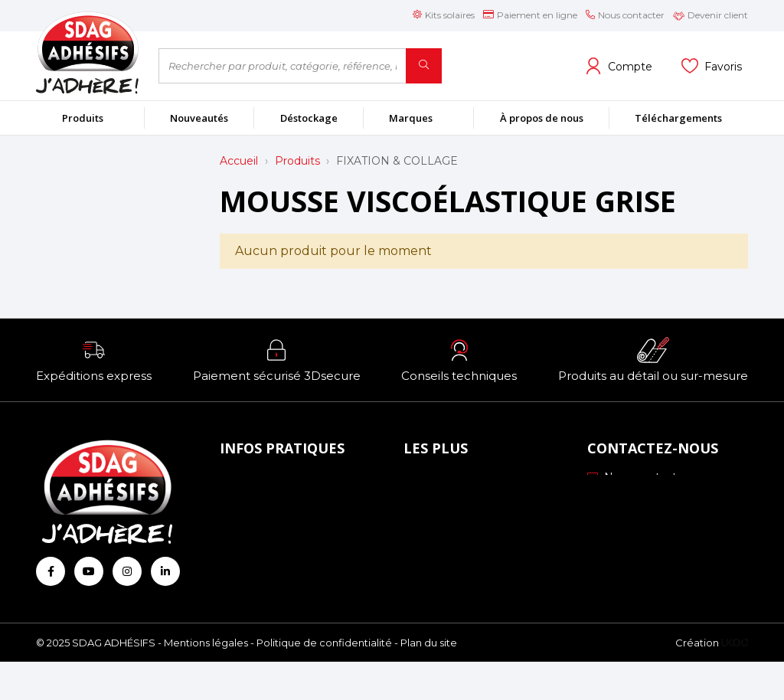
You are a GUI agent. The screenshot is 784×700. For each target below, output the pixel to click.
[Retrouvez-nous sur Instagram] (127, 571)
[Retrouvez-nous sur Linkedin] (165, 571)
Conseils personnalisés (468, 565)
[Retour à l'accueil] (86, 52)
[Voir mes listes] (712, 66)
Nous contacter (637, 477)
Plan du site (429, 680)
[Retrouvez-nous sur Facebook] (51, 571)
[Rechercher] (424, 66)
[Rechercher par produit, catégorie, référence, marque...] (283, 66)
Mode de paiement (276, 502)
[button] (94, 360)
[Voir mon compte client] (619, 66)
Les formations (449, 544)
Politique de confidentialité (324, 680)
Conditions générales (281, 544)
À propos (248, 480)
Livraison (248, 522)
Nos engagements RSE (472, 480)
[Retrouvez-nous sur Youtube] (89, 571)
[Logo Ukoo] (735, 680)
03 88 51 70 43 (635, 499)
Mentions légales (206, 680)
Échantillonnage (452, 502)
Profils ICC (436, 522)
